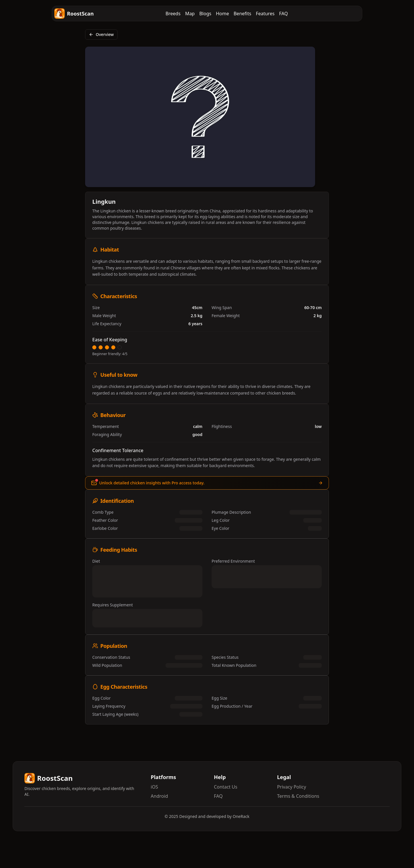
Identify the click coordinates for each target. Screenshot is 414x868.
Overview (101, 34)
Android (159, 796)
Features (265, 14)
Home (223, 14)
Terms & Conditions (298, 796)
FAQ (283, 14)
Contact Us (226, 787)
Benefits (242, 14)
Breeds (173, 14)
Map (190, 14)
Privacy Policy (292, 787)
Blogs (205, 14)
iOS (154, 787)
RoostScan (74, 14)
